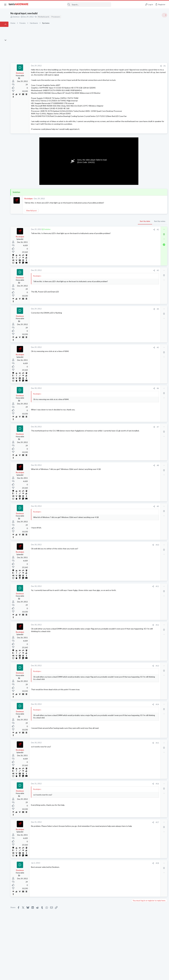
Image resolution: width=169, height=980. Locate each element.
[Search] (72, 5)
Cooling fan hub (142, 235)
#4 (115, 330)
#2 (115, 250)
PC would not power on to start (149, 353)
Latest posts (133, 265)
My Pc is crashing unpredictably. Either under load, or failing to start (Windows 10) (149, 220)
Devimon (36, 17)
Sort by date (102, 242)
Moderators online (136, 364)
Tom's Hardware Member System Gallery (148, 149)
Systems (135, 156)
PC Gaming (136, 192)
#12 (114, 645)
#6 (115, 409)
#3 (115, 291)
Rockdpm (48, 217)
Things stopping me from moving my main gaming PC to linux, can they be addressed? (148, 324)
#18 (114, 884)
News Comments (138, 177)
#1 (121, 66)
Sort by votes (117, 242)
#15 (114, 764)
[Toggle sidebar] (164, 15)
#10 (114, 565)
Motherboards (64, 17)
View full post (51, 231)
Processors (76, 17)
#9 (115, 527)
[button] (5, 4)
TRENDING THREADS (136, 143)
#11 (114, 607)
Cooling (134, 243)
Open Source (137, 332)
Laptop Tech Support (140, 291)
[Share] (118, 66)
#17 (114, 843)
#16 (114, 804)
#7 (115, 447)
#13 (114, 686)
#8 (115, 486)
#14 (114, 725)
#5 (115, 368)
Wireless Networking (139, 258)
